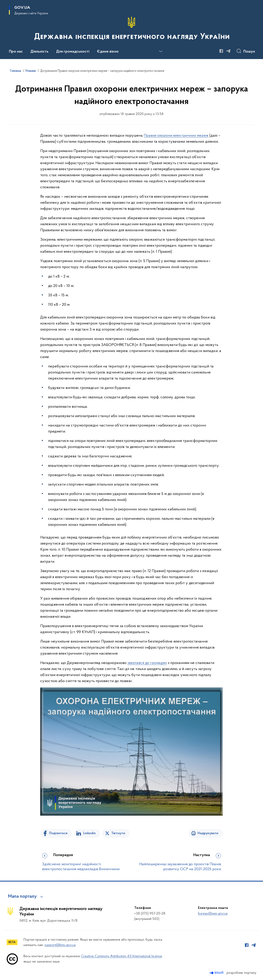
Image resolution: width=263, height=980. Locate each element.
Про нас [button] (16, 52)
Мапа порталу (22, 897)
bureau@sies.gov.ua (213, 914)
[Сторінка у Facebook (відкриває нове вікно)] (221, 51)
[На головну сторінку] (131, 29)
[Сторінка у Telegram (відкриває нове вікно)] (228, 51)
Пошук (249, 52)
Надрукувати (208, 833)
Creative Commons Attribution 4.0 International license (122, 956)
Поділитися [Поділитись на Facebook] (58, 833)
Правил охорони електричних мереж (176, 136)
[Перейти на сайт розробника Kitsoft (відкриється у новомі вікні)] (217, 973)
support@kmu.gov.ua (60, 945)
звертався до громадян (147, 663)
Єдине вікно (108, 52)
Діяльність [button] (39, 52)
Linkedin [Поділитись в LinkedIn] (89, 833)
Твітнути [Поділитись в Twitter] (118, 833)
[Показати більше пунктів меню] (161, 51)
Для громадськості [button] (73, 52)
